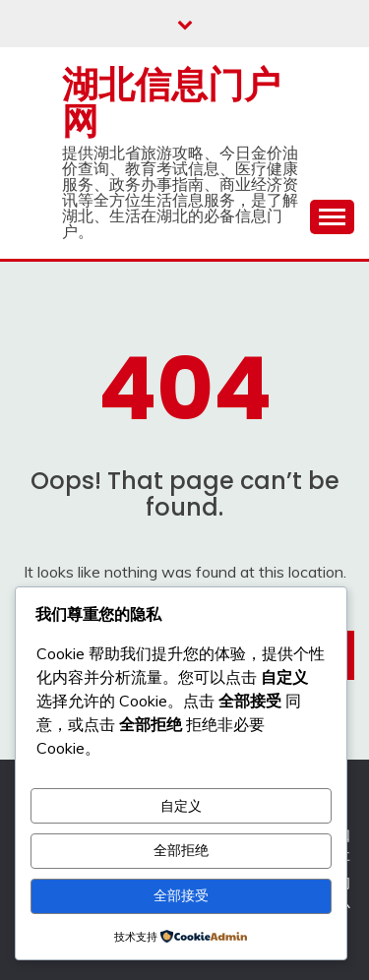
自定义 (181, 806)
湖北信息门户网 (171, 103)
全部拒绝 (181, 850)
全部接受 (181, 895)
